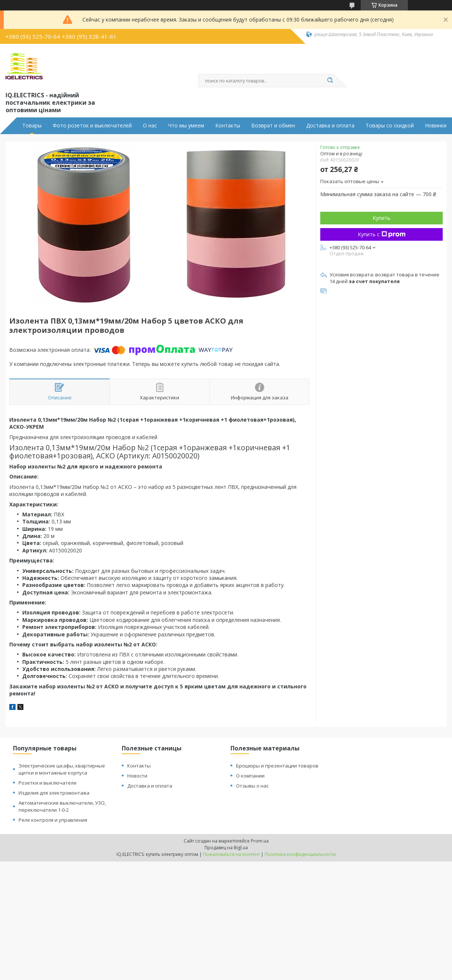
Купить (381, 218)
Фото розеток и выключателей (92, 126)
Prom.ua (260, 841)
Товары (32, 126)
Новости (137, 776)
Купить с (382, 234)
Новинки (436, 126)
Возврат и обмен (273, 126)
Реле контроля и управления (53, 820)
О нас (150, 126)
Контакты (228, 126)
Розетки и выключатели (48, 783)
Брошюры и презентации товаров (277, 766)
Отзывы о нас (252, 786)
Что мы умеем (186, 126)
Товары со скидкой (390, 126)
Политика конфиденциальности (300, 854)
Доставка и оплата (330, 126)
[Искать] (330, 81)
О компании (250, 776)
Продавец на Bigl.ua (226, 848)
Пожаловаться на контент (231, 854)
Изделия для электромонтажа (54, 793)
